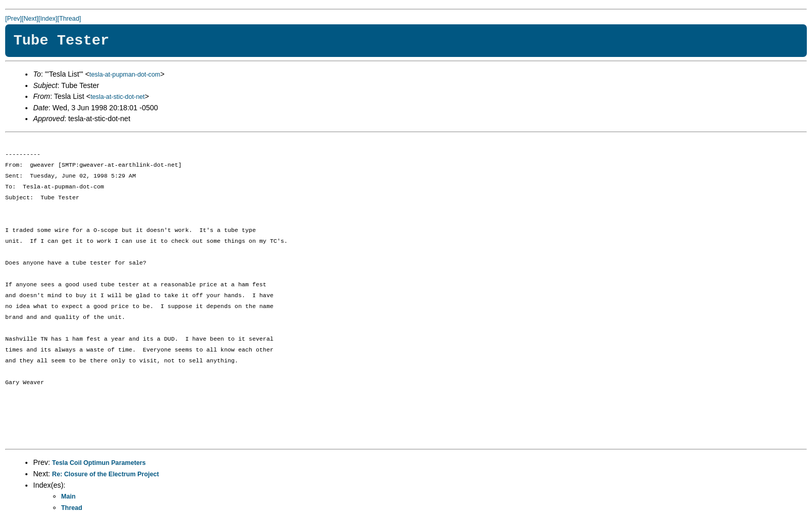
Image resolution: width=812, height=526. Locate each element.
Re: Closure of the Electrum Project (106, 474)
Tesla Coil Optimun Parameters (99, 463)
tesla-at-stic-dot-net (118, 97)
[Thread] (69, 19)
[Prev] (13, 19)
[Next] (30, 19)
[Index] (48, 19)
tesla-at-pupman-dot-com (125, 75)
